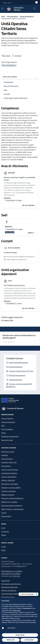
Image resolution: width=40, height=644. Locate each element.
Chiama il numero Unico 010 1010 (21, 371)
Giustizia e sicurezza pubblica (11, 488)
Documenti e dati (7, 440)
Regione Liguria (7, 3)
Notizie (4, 535)
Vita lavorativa (6, 516)
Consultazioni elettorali (9, 473)
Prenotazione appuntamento (11, 584)
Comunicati (5, 531)
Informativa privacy (8, 597)
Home (3, 16)
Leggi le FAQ (6, 581)
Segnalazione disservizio (9, 587)
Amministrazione (12, 16)
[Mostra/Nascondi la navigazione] (2, 9)
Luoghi (3, 547)
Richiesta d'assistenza (9, 590)
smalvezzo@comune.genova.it (16, 259)
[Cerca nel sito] (34, 9)
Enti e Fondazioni (7, 429)
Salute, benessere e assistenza (12, 505)
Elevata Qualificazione (27, 16)
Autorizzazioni (6, 466)
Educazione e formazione (10, 484)
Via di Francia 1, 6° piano (14, 200)
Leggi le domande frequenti (19, 362)
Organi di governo (7, 418)
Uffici (3, 426)
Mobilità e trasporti (8, 495)
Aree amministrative (8, 422)
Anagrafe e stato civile (9, 462)
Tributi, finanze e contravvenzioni (12, 509)
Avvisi (3, 528)
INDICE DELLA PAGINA (20, 77)
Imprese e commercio (8, 491)
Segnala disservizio (16, 380)
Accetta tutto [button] (29, 640)
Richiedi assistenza (16, 367)
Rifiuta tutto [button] (11, 640)
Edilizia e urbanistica (8, 480)
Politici (3, 433)
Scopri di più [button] (20, 635)
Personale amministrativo (10, 436)
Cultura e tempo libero (9, 477)
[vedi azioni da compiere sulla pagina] (16, 56)
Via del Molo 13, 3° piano (14, 303)
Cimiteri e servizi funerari (10, 470)
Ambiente (5, 455)
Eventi (3, 550)
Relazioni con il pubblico (9, 502)
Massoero (9, 227)
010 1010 (17, 576)
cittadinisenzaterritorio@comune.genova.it (20, 257)
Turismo (4, 513)
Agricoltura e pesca (8, 452)
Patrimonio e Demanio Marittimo (12, 498)
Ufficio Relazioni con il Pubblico (12, 571)
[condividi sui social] (6, 56)
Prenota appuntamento (17, 375)
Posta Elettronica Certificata (11, 574)
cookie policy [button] (16, 610)
